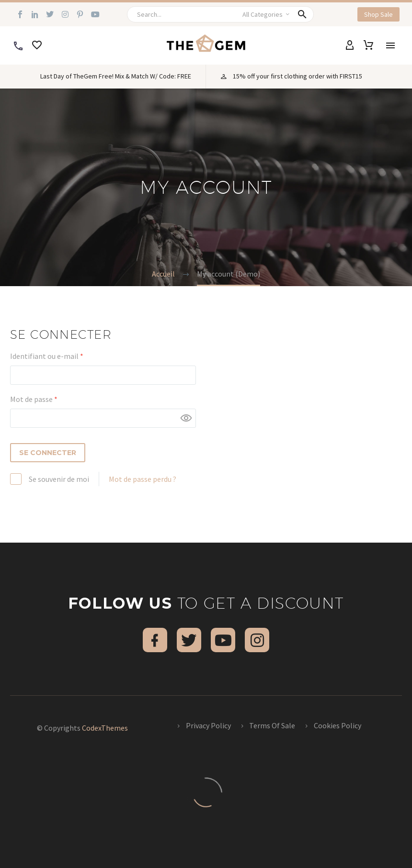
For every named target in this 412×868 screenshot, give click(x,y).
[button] (303, 14)
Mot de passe (53, 399)
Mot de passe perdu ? (143, 479)
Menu (390, 45)
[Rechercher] (221, 14)
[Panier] (368, 45)
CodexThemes (105, 728)
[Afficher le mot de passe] (186, 418)
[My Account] (350, 45)
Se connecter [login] (48, 453)
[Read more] (18, 45)
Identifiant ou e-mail (66, 356)
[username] (103, 375)
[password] (103, 418)
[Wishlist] (37, 45)
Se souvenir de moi (59, 479)
